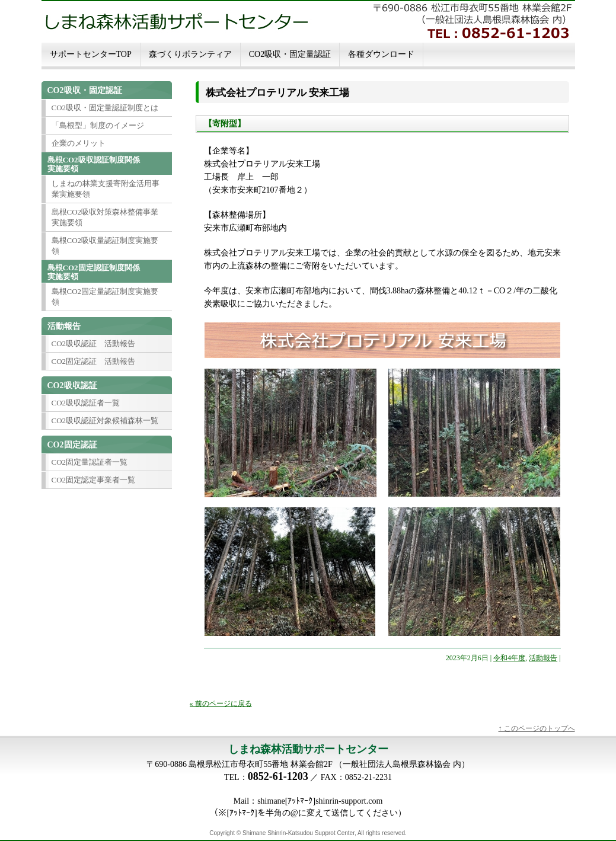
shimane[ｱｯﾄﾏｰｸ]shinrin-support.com (320, 801)
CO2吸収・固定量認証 (290, 54)
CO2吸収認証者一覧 (86, 403)
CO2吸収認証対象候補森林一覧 (105, 420)
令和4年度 (509, 658)
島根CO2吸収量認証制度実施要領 (105, 246)
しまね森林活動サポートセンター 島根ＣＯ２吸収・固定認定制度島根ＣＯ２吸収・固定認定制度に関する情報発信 (308, 21)
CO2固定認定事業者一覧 (94, 480)
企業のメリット (79, 143)
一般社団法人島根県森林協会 (397, 764)
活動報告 (543, 658)
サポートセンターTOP (91, 54)
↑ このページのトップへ (537, 728)
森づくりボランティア (190, 54)
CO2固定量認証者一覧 (90, 462)
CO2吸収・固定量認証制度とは (105, 108)
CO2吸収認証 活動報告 (94, 343)
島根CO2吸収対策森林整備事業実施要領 (105, 217)
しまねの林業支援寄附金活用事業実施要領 (106, 189)
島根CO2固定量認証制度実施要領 (105, 297)
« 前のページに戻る (221, 704)
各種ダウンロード (381, 54)
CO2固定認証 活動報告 (94, 361)
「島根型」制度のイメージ (98, 125)
